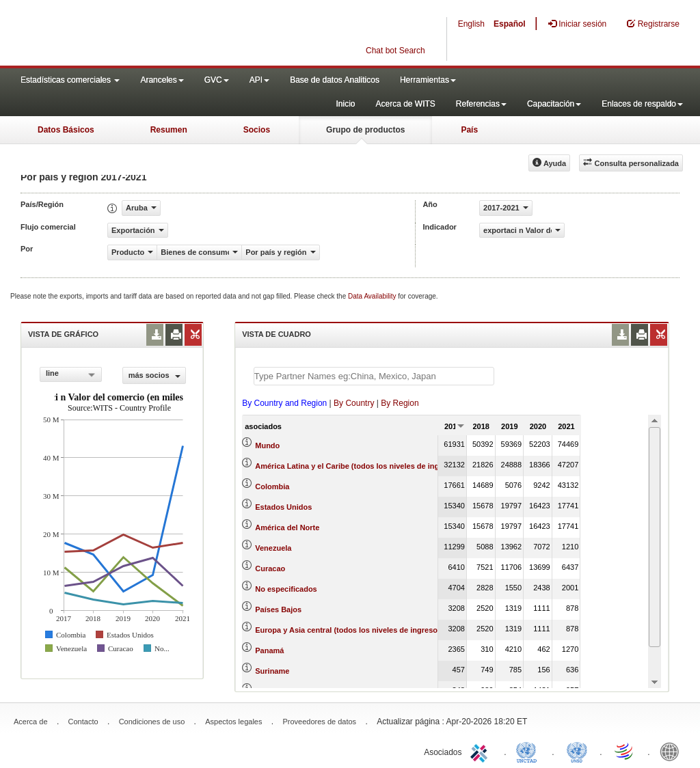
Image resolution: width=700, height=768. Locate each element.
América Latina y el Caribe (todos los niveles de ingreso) (356, 466)
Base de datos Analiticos (335, 80)
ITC (481, 751)
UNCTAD (529, 751)
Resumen (169, 130)
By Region (400, 403)
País (469, 130)
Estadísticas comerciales (70, 80)
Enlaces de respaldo (642, 104)
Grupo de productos (365, 130)
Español (510, 24)
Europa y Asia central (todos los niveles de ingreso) (347, 630)
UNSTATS (577, 751)
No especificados (286, 589)
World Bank (673, 751)
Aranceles (162, 80)
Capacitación (554, 104)
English (471, 24)
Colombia (272, 486)
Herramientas (428, 80)
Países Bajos (278, 609)
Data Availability (373, 296)
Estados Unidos (283, 507)
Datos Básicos (66, 130)
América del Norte (287, 527)
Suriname (272, 671)
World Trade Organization (625, 751)
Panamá (269, 650)
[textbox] (374, 376)
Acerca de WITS (405, 104)
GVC (217, 80)
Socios (257, 130)
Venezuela (273, 548)
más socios (154, 375)
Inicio (345, 104)
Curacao (270, 568)
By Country (354, 403)
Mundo (267, 445)
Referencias (481, 104)
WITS (137, 34)
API (259, 80)
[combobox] (71, 374)
